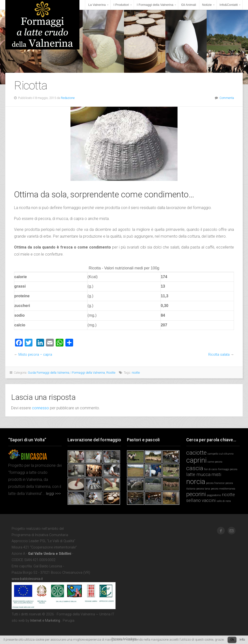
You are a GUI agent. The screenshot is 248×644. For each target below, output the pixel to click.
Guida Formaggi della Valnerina (49, 373)
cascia (195, 468)
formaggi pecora (228, 469)
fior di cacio (211, 469)
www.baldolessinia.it (27, 579)
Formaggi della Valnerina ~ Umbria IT (42, 25)
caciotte (196, 453)
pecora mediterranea (223, 489)
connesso (40, 408)
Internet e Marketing (45, 621)
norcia (196, 482)
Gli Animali (189, 5)
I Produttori (121, 5)
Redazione (68, 98)
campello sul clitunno (221, 454)
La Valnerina (97, 5)
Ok (232, 640)
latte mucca (198, 474)
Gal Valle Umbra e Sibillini (50, 554)
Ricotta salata (219, 355)
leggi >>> (53, 494)
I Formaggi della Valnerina (155, 5)
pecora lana (203, 489)
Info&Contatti (229, 5)
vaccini (209, 500)
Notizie (207, 5)
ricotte (136, 373)
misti (216, 474)
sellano (194, 500)
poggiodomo (214, 495)
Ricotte (111, 373)
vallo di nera (224, 501)
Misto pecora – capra (35, 355)
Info (242, 640)
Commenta (227, 98)
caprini (196, 460)
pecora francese (215, 483)
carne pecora (215, 462)
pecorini (196, 494)
